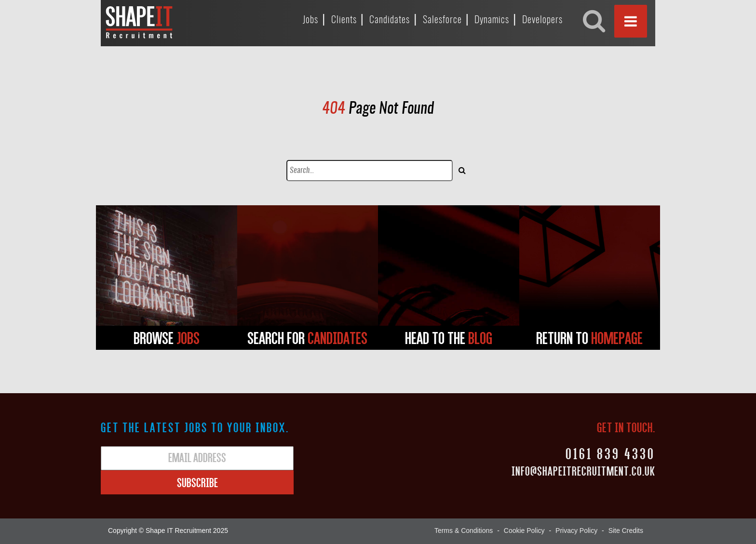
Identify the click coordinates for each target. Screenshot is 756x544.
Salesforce (442, 20)
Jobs (310, 20)
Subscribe (197, 482)
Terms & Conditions (464, 531)
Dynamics (492, 20)
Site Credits (626, 531)
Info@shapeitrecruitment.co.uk (583, 471)
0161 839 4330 (610, 453)
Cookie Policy (524, 531)
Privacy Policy (576, 531)
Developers (542, 20)
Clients (344, 20)
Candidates (390, 20)
